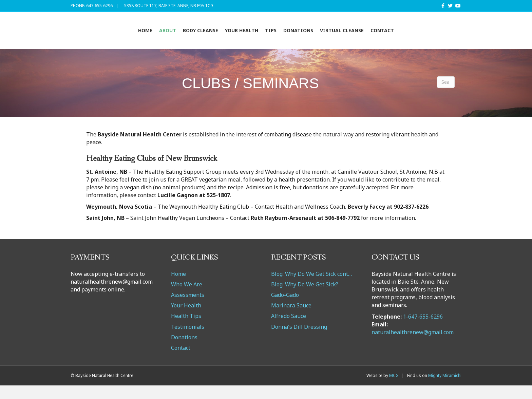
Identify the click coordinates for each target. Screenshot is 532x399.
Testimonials (188, 340)
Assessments (188, 308)
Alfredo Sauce (289, 330)
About (126, 37)
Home (104, 37)
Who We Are (187, 298)
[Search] (446, 96)
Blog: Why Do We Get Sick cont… (311, 287)
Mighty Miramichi (445, 389)
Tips (312, 37)
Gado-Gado (285, 308)
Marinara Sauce (291, 319)
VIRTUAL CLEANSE (384, 37)
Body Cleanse (159, 37)
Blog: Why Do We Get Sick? (305, 298)
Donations (340, 37)
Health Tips (186, 330)
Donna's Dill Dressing (299, 340)
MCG (394, 389)
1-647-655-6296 (423, 330)
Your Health (200, 37)
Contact (424, 37)
